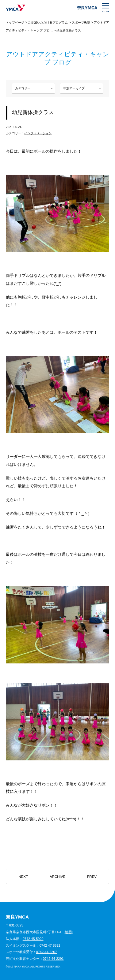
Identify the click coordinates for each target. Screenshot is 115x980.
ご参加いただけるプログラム (48, 22)
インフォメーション (38, 133)
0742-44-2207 (47, 952)
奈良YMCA (15, 8)
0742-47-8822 (50, 945)
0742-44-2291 (53, 959)
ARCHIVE (57, 877)
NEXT (23, 877)
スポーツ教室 (81, 22)
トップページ (15, 22)
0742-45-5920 (33, 939)
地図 (68, 932)
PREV (92, 877)
